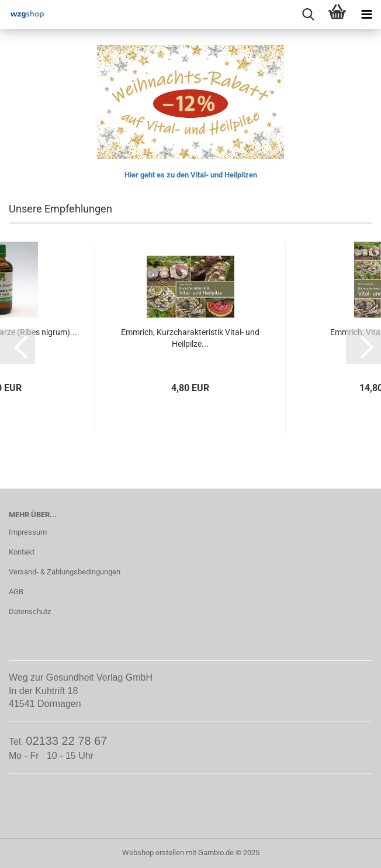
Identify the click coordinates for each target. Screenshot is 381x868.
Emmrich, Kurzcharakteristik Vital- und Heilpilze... (190, 338)
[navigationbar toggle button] (366, 15)
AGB (16, 592)
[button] (18, 347)
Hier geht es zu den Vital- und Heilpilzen (191, 175)
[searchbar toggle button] (308, 15)
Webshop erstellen (153, 853)
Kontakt (22, 552)
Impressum (28, 532)
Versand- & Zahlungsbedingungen (65, 572)
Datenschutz (30, 611)
